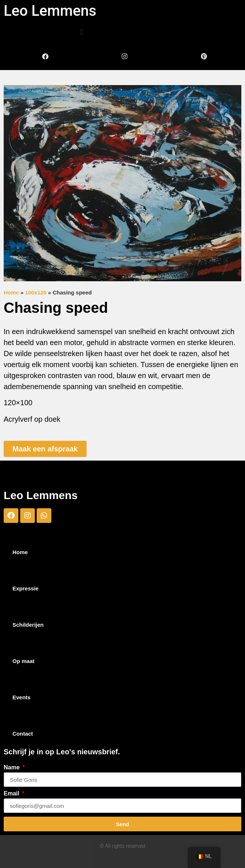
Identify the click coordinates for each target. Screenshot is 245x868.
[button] (82, 32)
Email (12, 794)
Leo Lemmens (50, 11)
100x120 (36, 292)
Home (11, 292)
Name (12, 768)
